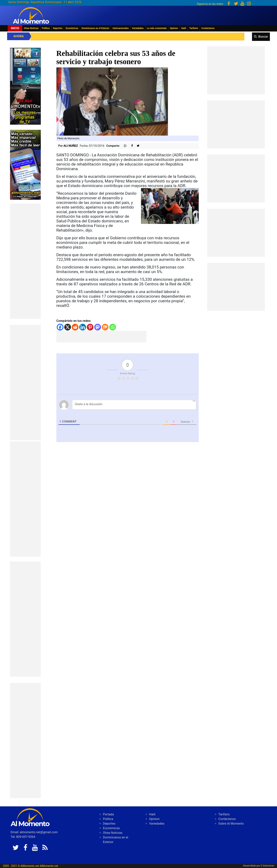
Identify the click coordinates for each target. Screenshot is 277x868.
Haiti (184, 28)
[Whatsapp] (113, 327)
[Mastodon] (98, 327)
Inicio (15, 28)
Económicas (72, 28)
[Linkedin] (83, 327)
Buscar (263, 37)
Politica (46, 28)
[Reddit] (75, 327)
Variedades (138, 28)
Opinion (174, 28)
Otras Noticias (31, 28)
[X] (68, 327)
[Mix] (105, 327)
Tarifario (194, 28)
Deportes (58, 28)
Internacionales (121, 28)
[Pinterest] (90, 327)
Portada (108, 814)
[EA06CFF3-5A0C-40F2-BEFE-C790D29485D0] (25, 86)
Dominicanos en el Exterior (95, 28)
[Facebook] (60, 327)
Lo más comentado (157, 28)
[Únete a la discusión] (134, 405)
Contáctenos (208, 28)
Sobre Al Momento (231, 824)
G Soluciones (267, 866)
